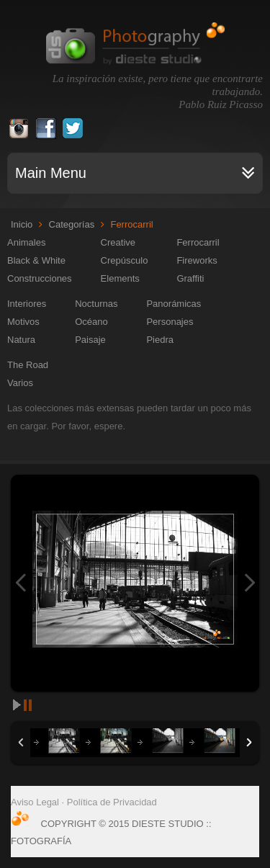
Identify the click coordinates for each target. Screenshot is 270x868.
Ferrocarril (198, 242)
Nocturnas (96, 304)
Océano (91, 322)
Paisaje (90, 340)
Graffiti (190, 278)
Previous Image (21, 583)
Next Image (249, 583)
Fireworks (197, 260)
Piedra (160, 340)
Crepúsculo (125, 260)
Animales (26, 242)
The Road (28, 365)
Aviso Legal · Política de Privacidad (84, 802)
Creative (118, 242)
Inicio (22, 224)
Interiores (27, 304)
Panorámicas (174, 304)
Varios (20, 383)
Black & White (36, 260)
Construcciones (40, 278)
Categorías (72, 224)
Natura (21, 340)
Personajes (170, 322)
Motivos (23, 322)
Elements (120, 278)
